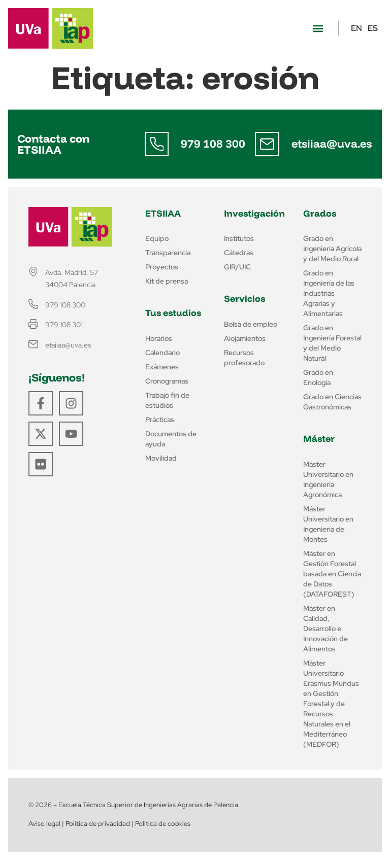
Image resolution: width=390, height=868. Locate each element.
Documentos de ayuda (171, 439)
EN (356, 28)
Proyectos (162, 267)
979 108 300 (214, 144)
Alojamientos (245, 338)
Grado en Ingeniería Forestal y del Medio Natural (332, 343)
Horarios (159, 338)
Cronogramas (167, 381)
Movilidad (161, 458)
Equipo (157, 238)
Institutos (239, 238)
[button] (318, 29)
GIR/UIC (237, 267)
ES (373, 28)
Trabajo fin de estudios (167, 400)
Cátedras (239, 253)
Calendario (162, 353)
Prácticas (160, 420)
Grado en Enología (318, 377)
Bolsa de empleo (251, 324)
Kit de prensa (167, 281)
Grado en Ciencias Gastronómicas (332, 402)
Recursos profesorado (244, 358)
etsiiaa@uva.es (332, 144)
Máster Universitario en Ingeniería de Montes (328, 524)
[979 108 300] (157, 144)
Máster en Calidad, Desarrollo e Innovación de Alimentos (326, 629)
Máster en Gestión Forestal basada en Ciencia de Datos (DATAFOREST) (332, 574)
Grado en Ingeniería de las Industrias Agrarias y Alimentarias (329, 293)
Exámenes (162, 367)
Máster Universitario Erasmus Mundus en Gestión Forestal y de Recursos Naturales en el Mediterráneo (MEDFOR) (331, 704)
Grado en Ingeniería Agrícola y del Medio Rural (332, 249)
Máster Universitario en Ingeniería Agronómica (328, 479)
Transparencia (168, 253)
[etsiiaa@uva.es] (267, 144)
